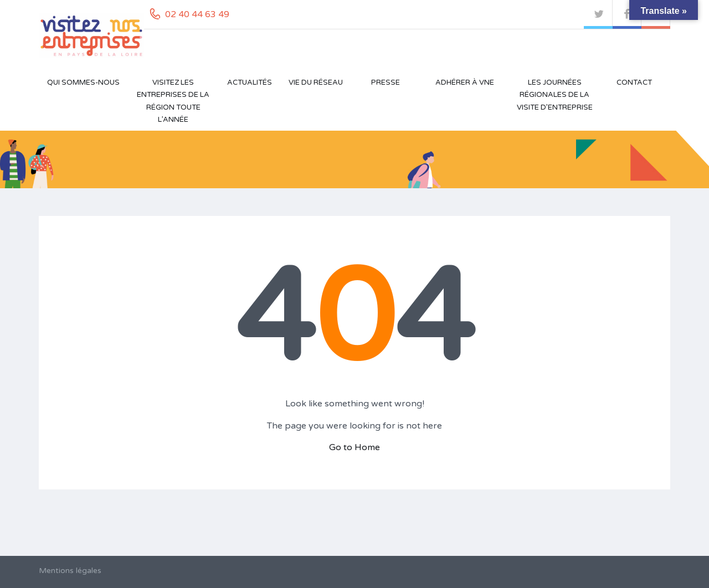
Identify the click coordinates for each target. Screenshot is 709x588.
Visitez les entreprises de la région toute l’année (173, 101)
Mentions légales (70, 571)
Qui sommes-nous (83, 82)
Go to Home (354, 447)
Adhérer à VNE (465, 82)
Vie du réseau (316, 82)
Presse (386, 82)
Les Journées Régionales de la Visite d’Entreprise (555, 95)
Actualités (250, 82)
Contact (634, 82)
